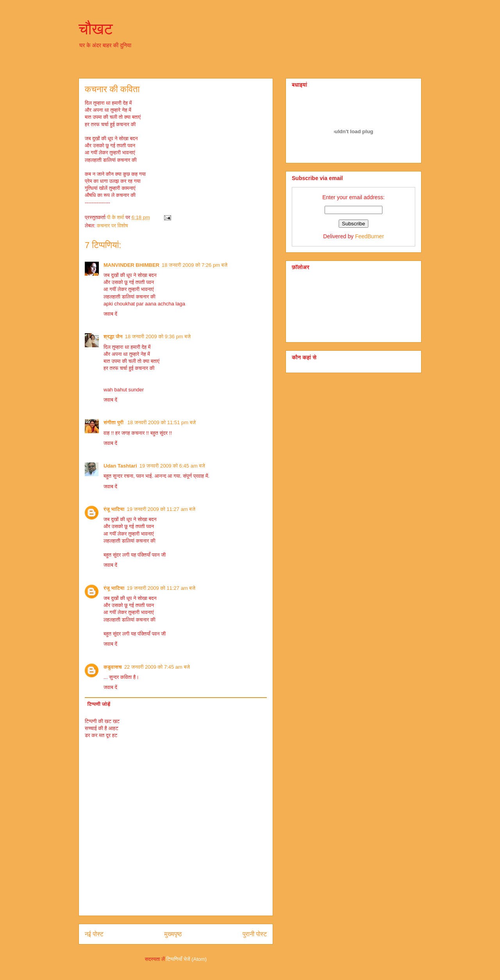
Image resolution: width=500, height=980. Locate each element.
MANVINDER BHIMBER (131, 265)
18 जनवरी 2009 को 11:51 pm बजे (162, 422)
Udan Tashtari (120, 466)
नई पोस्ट (94, 934)
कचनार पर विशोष (112, 226)
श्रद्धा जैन (113, 336)
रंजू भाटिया (114, 509)
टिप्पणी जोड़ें (99, 704)
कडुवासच (113, 667)
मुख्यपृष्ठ (173, 934)
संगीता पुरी (114, 422)
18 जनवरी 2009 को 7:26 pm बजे (195, 265)
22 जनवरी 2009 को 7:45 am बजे (157, 667)
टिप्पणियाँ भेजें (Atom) (187, 959)
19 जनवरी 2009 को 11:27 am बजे (161, 509)
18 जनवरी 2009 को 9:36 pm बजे (158, 336)
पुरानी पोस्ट (255, 934)
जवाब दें (110, 314)
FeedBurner (370, 236)
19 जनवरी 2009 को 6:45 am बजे (172, 466)
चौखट (96, 29)
